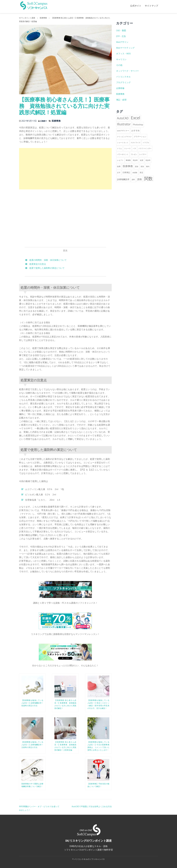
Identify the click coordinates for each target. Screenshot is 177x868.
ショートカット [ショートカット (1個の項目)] (123, 143)
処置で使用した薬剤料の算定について (47, 268)
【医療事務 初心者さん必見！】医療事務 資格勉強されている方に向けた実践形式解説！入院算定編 (65, 746)
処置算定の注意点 (38, 264)
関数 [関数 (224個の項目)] (148, 178)
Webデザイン (122, 42)
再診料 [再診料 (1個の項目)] (135, 160)
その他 (119, 65)
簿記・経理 (121, 100)
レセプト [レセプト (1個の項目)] (120, 160)
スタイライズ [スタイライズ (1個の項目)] (135, 143)
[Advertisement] (65, 169)
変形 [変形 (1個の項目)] (142, 166)
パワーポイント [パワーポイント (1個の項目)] (123, 154)
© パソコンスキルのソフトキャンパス (88, 859)
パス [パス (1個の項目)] (134, 148)
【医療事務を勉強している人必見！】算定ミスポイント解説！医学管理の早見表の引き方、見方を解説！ (98, 704)
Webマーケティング (125, 48)
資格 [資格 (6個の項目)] (139, 179)
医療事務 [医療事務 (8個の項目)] (128, 166)
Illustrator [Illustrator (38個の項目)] (124, 124)
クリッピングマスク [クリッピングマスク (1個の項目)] (124, 137)
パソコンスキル (123, 77)
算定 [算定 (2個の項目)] (141, 172)
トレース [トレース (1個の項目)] (127, 148)
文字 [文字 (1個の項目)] (119, 173)
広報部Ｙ (45, 121)
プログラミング (123, 82)
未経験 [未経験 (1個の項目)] (135, 173)
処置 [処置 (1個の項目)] (142, 160)
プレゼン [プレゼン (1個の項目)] (134, 154)
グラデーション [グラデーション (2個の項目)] (140, 137)
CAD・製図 (121, 30)
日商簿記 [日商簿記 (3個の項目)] (126, 172)
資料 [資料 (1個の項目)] (133, 180)
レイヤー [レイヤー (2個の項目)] (143, 154)
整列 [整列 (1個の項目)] (148, 166)
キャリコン (121, 59)
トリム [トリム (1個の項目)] (119, 148)
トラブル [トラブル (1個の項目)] (146, 143)
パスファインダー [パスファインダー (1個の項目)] (145, 148)
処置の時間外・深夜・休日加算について (48, 260)
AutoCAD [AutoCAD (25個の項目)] (123, 118)
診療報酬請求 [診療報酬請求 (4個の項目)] (123, 179)
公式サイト (136, 6)
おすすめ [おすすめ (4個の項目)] (135, 131)
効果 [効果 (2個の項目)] (119, 166)
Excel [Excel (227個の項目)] (136, 118)
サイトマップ (151, 6)
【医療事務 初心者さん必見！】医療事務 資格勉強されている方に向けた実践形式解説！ (65, 704)
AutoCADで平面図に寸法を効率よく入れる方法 (92, 806)
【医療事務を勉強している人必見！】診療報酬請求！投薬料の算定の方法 (32, 703)
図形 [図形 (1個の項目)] (137, 166)
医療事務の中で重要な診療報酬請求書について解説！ (32, 785)
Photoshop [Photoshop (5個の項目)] (138, 125)
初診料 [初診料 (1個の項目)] (148, 160)
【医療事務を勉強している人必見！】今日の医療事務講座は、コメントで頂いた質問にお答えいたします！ (98, 746)
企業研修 (120, 88)
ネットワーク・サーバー (128, 71)
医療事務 (58, 121)
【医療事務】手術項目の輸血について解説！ (98, 785)
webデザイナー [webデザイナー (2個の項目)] (123, 131)
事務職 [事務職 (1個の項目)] (128, 160)
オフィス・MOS (123, 54)
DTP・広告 (121, 36)
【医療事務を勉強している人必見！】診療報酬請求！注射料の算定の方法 (32, 744)
